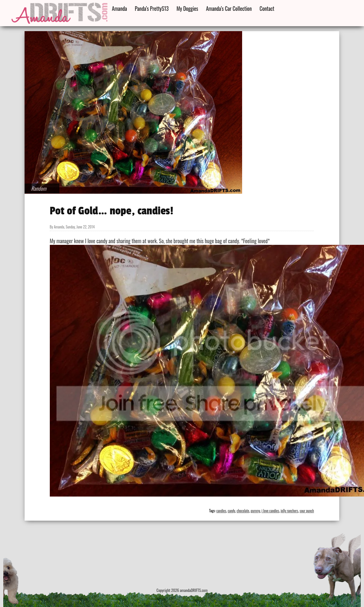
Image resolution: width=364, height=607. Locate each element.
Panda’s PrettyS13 (152, 9)
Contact (267, 9)
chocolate (243, 511)
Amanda (120, 9)
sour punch (307, 511)
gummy (255, 511)
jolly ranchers (289, 511)
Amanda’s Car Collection (229, 9)
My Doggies (187, 9)
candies (221, 511)
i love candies (270, 511)
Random (39, 188)
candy (231, 511)
